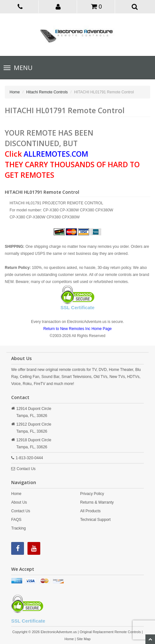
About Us (19, 502)
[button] (58, 6)
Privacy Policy (92, 494)
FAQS (16, 520)
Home (15, 92)
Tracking (19, 528)
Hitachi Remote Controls (47, 92)
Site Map (84, 639)
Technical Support (95, 520)
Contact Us (26, 469)
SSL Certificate (77, 307)
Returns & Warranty (97, 502)
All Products (90, 511)
